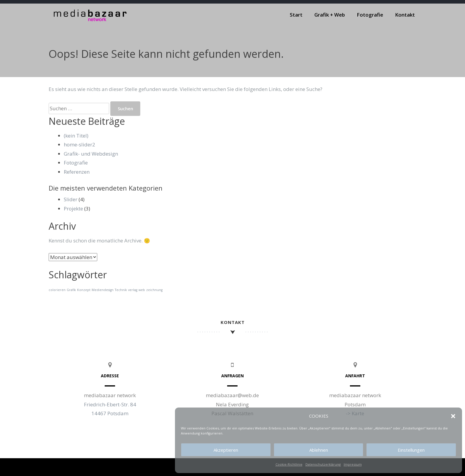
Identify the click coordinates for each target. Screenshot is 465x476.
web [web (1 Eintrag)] (142, 290)
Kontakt (405, 15)
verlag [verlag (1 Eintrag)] (133, 290)
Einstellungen (411, 450)
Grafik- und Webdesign (91, 154)
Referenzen (77, 172)
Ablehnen (319, 450)
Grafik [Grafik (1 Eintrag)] (71, 290)
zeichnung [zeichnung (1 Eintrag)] (154, 290)
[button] (453, 416)
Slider (71, 199)
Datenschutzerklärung (323, 464)
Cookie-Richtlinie (289, 464)
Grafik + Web (330, 15)
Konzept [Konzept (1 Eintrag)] (84, 290)
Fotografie (370, 15)
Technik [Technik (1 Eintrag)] (121, 290)
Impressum (353, 464)
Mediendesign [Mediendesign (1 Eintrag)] (103, 290)
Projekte (73, 209)
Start (296, 15)
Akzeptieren (226, 450)
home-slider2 (79, 144)
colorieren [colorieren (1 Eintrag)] (57, 290)
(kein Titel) (76, 136)
